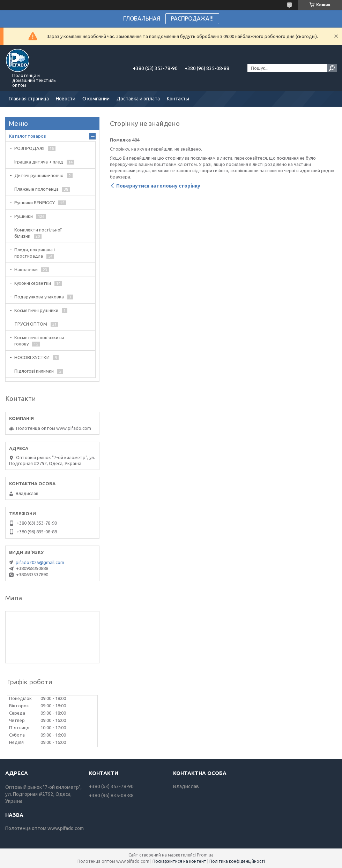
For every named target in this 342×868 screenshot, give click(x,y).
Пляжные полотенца (36, 189)
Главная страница (29, 99)
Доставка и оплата (138, 99)
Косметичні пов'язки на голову (39, 341)
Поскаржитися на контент (179, 861)
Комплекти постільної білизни (38, 233)
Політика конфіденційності (237, 861)
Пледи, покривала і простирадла (35, 253)
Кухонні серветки (33, 283)
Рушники (24, 216)
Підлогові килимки (34, 371)
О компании (96, 99)
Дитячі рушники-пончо (39, 175)
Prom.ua (205, 855)
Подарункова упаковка (39, 297)
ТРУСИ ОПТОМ (31, 324)
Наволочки (26, 269)
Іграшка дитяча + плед (39, 162)
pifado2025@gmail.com (40, 562)
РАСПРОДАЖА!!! (192, 18)
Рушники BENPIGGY (35, 203)
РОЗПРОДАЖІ (29, 148)
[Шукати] (332, 68)
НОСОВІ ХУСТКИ (32, 357)
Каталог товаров (28, 136)
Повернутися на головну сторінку (158, 186)
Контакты (178, 99)
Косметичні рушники (36, 310)
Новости (66, 99)
